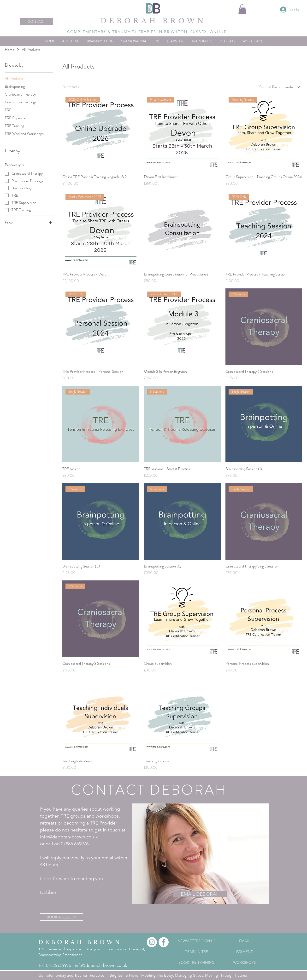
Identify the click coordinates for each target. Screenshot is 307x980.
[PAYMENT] (244, 951)
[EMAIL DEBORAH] (200, 894)
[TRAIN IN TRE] (196, 951)
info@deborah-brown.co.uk (101, 965)
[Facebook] (164, 942)
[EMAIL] (244, 941)
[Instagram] (152, 942)
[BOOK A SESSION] (62, 917)
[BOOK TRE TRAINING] (196, 962)
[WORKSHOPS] (244, 962)
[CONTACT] (36, 21)
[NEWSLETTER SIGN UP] (196, 941)
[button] (242, 9)
